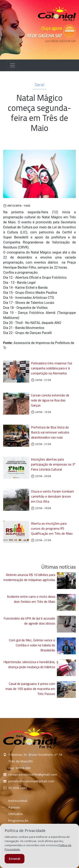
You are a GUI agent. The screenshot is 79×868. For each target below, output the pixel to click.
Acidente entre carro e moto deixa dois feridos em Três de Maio (31, 599)
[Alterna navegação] (12, 65)
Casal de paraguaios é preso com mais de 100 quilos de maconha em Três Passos (30, 689)
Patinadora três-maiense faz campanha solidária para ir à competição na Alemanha (52, 368)
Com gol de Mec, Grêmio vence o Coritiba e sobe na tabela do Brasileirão (32, 645)
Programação (18, 821)
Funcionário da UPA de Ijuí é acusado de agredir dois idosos (29, 621)
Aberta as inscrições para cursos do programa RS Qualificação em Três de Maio (52, 528)
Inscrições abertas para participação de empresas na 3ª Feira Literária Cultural (53, 464)
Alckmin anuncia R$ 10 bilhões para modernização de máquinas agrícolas (29, 577)
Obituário (15, 814)
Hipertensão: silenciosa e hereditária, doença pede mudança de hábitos (29, 664)
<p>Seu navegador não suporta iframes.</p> (57, 48)
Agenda (14, 807)
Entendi (15, 859)
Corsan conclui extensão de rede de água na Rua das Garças (50, 400)
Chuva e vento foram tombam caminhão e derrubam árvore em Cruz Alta (52, 496)
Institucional (18, 801)
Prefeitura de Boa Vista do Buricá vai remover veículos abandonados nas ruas (50, 432)
